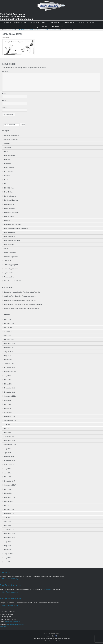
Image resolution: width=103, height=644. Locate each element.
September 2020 (10, 420)
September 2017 (10, 485)
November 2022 (10, 368)
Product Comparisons (12, 212)
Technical (7, 261)
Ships (6, 249)
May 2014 (8, 546)
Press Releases (10, 208)
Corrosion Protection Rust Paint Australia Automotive (22, 308)
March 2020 (8, 432)
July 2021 (8, 400)
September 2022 (10, 372)
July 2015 (8, 517)
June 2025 (8, 331)
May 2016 (8, 505)
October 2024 (9, 347)
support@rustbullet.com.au (15, 624)
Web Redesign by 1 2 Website (52, 641)
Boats (6, 152)
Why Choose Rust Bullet (13, 281)
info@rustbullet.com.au (12, 622)
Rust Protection (10, 236)
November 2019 (10, 441)
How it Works (9, 172)
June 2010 (8, 562)
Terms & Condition (54, 633)
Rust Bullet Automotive (11, 585)
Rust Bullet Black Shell (11, 599)
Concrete (7, 160)
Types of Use (9, 273)
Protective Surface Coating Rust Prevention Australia (22, 292)
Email (4, 101)
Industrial (7, 176)
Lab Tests (8, 180)
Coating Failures (10, 156)
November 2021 (10, 392)
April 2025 (8, 335)
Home (45, 633)
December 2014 (10, 534)
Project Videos (9, 216)
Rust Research (9, 245)
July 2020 (8, 424)
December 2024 (10, 344)
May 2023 (8, 356)
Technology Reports (11, 265)
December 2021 (10, 388)
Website (5, 107)
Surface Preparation (11, 257)
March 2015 (8, 525)
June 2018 (8, 473)
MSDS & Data (9, 188)
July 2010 (8, 558)
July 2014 (8, 542)
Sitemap (3, 627)
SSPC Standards (10, 253)
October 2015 (9, 513)
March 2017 (8, 493)
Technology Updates (11, 269)
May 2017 (8, 489)
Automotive (8, 148)
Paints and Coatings (11, 200)
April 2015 (8, 521)
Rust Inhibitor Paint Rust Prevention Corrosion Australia (23, 304)
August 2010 (9, 554)
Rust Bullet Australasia (51, 7)
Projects (7, 220)
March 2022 (8, 384)
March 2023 (8, 360)
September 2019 (10, 445)
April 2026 (8, 319)
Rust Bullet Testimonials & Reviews (16, 228)
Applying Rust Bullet (11, 139)
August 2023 (9, 352)
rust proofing (47, 590)
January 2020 (9, 436)
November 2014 (10, 538)
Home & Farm (9, 168)
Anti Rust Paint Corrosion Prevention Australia (20, 296)
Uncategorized (9, 277)
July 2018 (8, 469)
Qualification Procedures (13, 224)
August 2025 (9, 327)
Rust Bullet (5, 572)
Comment (6, 71)
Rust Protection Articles (12, 240)
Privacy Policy (50, 636)
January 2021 (9, 412)
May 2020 (8, 428)
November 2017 (10, 481)
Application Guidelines (12, 135)
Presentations (9, 204)
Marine (7, 184)
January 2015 (9, 530)
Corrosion (8, 164)
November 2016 (10, 497)
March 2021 (8, 408)
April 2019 (8, 453)
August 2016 (9, 501)
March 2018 (8, 477)
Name (4, 94)
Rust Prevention (10, 232)
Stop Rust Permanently (10, 579)
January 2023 (9, 364)
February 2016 (9, 509)
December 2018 (10, 461)
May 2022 (8, 380)
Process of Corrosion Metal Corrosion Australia (20, 300)
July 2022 (8, 376)
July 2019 (8, 449)
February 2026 (9, 323)
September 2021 (10, 396)
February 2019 (9, 457)
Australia (7, 143)
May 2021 (8, 404)
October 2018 (9, 465)
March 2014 (8, 550)
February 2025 (9, 339)
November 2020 (10, 416)
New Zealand (9, 192)
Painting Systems (10, 196)
